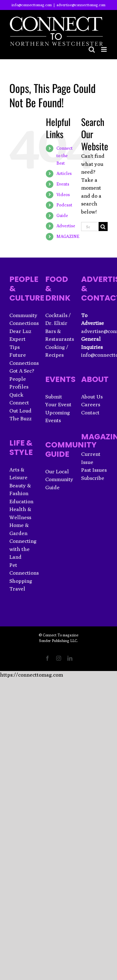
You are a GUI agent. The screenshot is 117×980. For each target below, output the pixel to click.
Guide (62, 215)
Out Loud (20, 411)
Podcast (64, 205)
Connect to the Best (65, 156)
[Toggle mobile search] (92, 49)
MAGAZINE (68, 236)
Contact (90, 413)
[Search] (103, 227)
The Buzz (20, 418)
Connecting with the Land (23, 549)
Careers (91, 404)
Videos (63, 195)
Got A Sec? (22, 371)
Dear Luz (20, 331)
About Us (92, 397)
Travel (17, 589)
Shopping (21, 581)
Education (21, 501)
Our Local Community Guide (59, 479)
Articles (64, 173)
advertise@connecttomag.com (81, 5)
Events (63, 184)
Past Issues (94, 470)
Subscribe (93, 478)
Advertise (66, 226)
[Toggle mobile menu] (104, 49)
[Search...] (90, 227)
